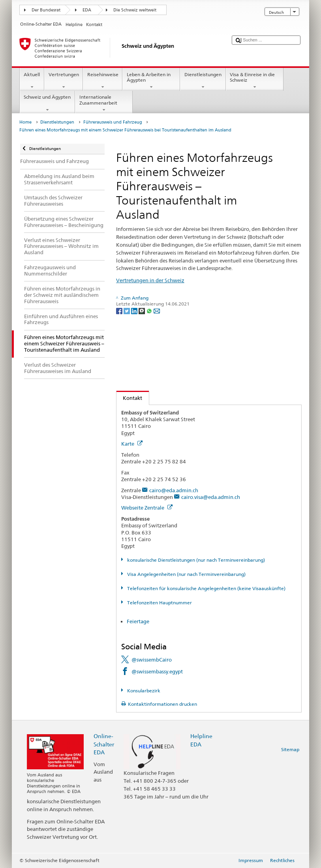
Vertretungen (64, 81)
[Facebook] (120, 310)
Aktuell (32, 81)
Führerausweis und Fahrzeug (113, 122)
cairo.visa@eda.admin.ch (211, 497)
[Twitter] (127, 310)
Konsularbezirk (143, 691)
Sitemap (290, 749)
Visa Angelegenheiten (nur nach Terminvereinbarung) (186, 574)
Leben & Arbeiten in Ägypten (151, 81)
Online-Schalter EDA (104, 744)
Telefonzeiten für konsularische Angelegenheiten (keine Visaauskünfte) (206, 588)
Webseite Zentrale (147, 508)
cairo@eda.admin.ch (174, 490)
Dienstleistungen (203, 81)
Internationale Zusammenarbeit (104, 103)
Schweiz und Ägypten (47, 103)
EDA (87, 10)
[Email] (157, 310)
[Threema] (142, 310)
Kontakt (130, 398)
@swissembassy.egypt (157, 671)
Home (25, 122)
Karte (132, 444)
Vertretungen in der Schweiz (150, 280)
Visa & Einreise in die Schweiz (255, 81)
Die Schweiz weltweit (135, 10)
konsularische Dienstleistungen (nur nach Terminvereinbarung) (195, 560)
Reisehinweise (103, 81)
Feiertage (138, 621)
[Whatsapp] (150, 310)
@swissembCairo (152, 660)
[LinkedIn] (135, 310)
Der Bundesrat (46, 10)
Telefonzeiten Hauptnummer (159, 603)
